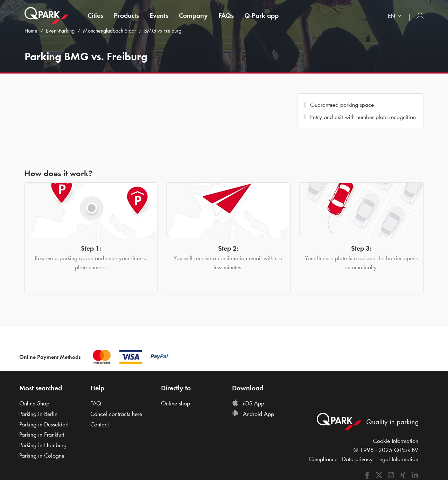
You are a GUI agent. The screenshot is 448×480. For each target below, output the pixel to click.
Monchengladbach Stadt (109, 31)
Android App (253, 414)
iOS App (248, 403)
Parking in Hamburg (43, 445)
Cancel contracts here (116, 414)
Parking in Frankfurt (42, 434)
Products (126, 15)
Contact (100, 424)
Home (31, 31)
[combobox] (396, 17)
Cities (95, 15)
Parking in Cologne (42, 455)
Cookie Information (396, 441)
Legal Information (398, 459)
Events (159, 15)
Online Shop (34, 403)
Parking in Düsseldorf (44, 424)
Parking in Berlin (38, 414)
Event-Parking (60, 31)
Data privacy (357, 459)
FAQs (226, 15)
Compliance (323, 459)
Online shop (176, 403)
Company (193, 15)
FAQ (96, 403)
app (261, 15)
